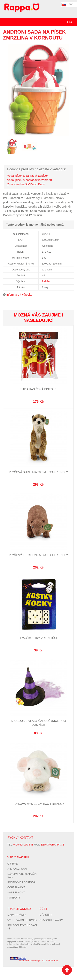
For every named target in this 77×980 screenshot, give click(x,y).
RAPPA (46, 281)
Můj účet (46, 915)
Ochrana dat (16, 887)
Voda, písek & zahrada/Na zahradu (29, 180)
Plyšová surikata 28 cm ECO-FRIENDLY (38, 472)
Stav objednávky (51, 920)
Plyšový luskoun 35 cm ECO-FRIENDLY (38, 555)
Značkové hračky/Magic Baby (26, 184)
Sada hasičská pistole (38, 389)
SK (71, 5)
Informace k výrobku (19, 295)
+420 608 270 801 (23, 845)
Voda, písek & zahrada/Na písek (28, 176)
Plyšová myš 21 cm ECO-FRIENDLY (38, 804)
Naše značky (16, 893)
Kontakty (14, 898)
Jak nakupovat (17, 869)
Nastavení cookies (28, 961)
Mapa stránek (17, 915)
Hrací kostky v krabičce (38, 638)
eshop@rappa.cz (53, 845)
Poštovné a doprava (21, 882)
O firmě (13, 864)
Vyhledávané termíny (22, 920)
